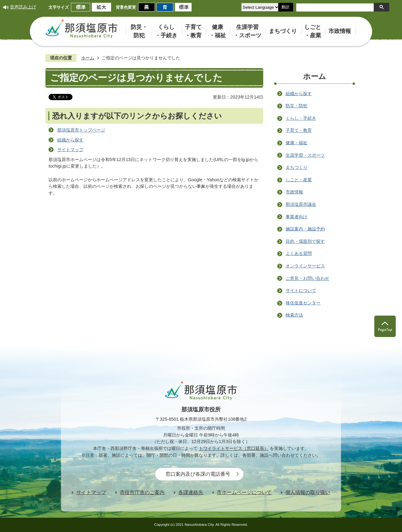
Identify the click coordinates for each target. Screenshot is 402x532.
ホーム (88, 58)
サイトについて (301, 290)
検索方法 (294, 315)
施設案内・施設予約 (305, 229)
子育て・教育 (299, 130)
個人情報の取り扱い (308, 492)
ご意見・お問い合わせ (307, 278)
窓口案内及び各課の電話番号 (198, 474)
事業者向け (297, 217)
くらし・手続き (301, 118)
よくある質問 (299, 253)
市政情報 (294, 192)
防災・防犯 (297, 106)
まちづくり (297, 167)
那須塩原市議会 (301, 204)
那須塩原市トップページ (81, 130)
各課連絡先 (191, 492)
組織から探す (70, 140)
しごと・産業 (299, 180)
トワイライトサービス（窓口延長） (234, 448)
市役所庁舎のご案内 (142, 492)
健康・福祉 (297, 143)
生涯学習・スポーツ (305, 155)
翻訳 (286, 7)
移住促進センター (303, 303)
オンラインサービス (305, 266)
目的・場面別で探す (305, 241)
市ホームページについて (244, 492)
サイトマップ (70, 150)
